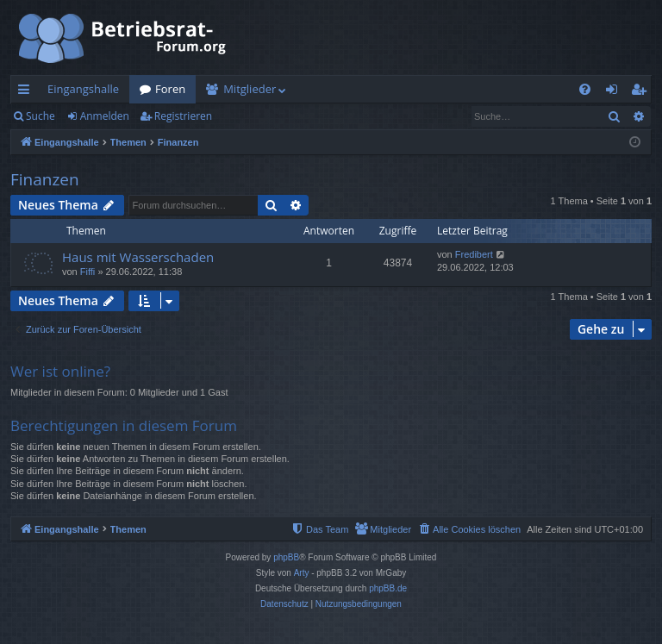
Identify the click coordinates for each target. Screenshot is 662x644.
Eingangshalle (83, 89)
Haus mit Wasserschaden (138, 257)
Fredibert (474, 254)
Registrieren (183, 116)
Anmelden (105, 116)
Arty (302, 573)
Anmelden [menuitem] (616, 92)
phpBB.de (388, 588)
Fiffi (88, 272)
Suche (41, 116)
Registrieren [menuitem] (642, 92)
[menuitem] (585, 89)
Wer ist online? (60, 371)
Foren (170, 89)
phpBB (286, 557)
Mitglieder (250, 89)
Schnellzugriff (27, 92)
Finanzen (45, 179)
